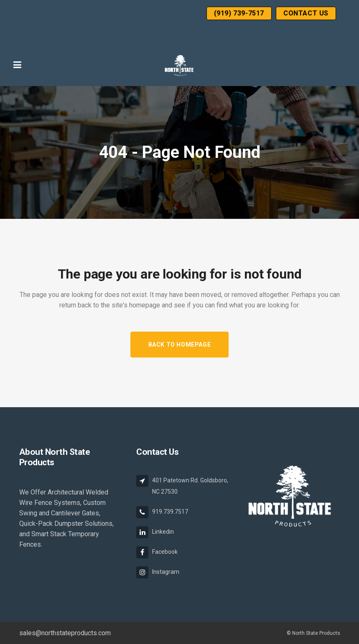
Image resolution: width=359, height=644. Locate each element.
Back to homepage (180, 345)
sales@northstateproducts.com (65, 633)
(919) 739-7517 (239, 13)
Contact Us (306, 13)
